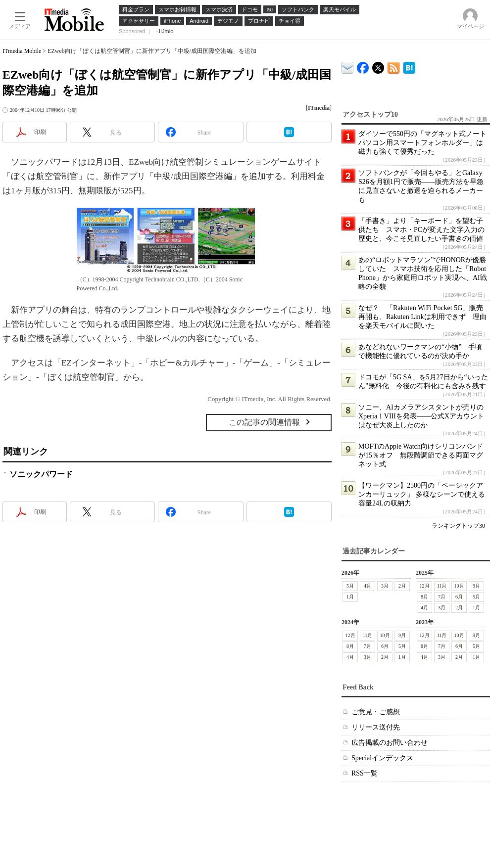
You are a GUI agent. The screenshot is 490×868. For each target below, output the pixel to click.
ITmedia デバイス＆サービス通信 (348, 66)
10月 (459, 586)
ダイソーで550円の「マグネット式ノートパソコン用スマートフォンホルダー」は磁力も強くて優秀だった (422, 143)
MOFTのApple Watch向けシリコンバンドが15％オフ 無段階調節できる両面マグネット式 (421, 455)
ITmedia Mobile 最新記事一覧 (394, 66)
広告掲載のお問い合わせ (390, 743)
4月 (367, 586)
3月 (385, 586)
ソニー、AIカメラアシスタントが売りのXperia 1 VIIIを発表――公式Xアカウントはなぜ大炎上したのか (421, 416)
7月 (442, 597)
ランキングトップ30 (458, 526)
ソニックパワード (41, 474)
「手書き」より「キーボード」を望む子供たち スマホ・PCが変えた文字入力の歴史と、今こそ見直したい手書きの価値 (421, 230)
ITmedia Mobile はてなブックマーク (409, 66)
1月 (350, 597)
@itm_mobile (378, 66)
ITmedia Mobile (22, 51)
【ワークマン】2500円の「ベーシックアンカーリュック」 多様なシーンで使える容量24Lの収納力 (422, 494)
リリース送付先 (376, 727)
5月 (350, 586)
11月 (442, 586)
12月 (425, 586)
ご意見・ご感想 (376, 712)
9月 (476, 586)
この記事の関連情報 (264, 422)
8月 (424, 597)
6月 (459, 597)
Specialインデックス (382, 758)
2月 (402, 586)
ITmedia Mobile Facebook (363, 66)
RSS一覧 (365, 773)
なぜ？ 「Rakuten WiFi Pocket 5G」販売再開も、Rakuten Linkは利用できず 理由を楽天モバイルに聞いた (422, 317)
